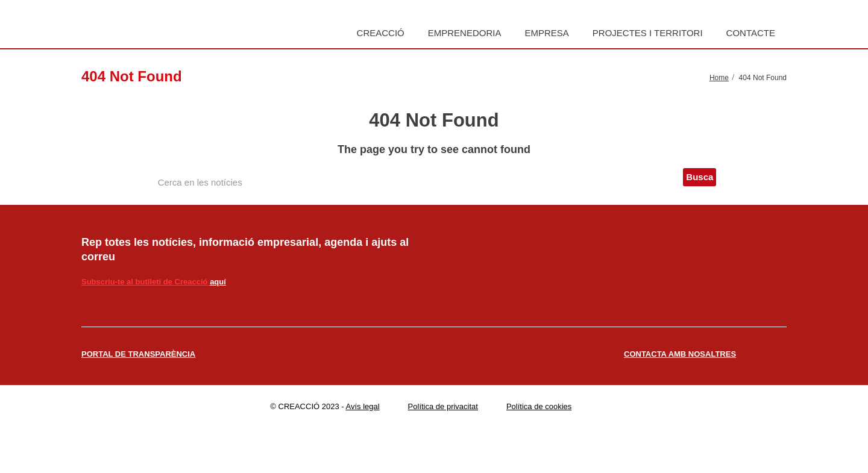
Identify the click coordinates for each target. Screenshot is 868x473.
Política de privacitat (443, 406)
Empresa (546, 33)
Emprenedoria (465, 33)
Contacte (751, 33)
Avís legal (363, 406)
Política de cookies (539, 406)
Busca (700, 177)
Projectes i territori (648, 33)
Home (719, 78)
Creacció (381, 33)
